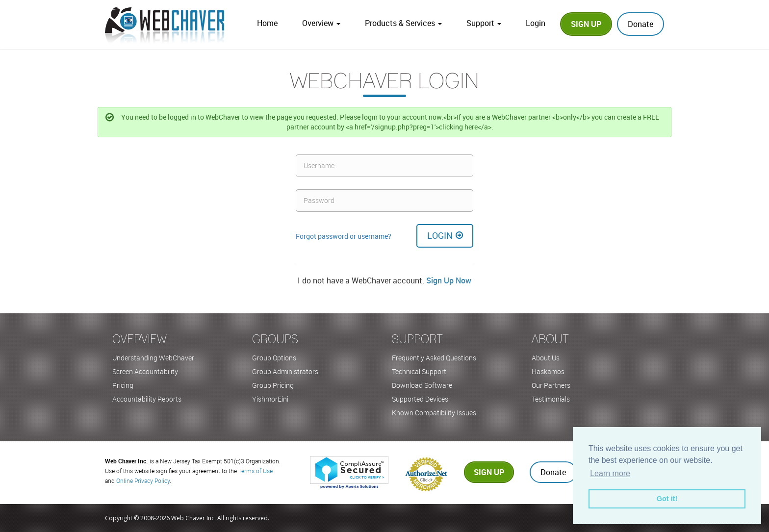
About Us (546, 358)
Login (536, 23)
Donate (641, 24)
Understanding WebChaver (153, 358)
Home (267, 23)
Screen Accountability (145, 371)
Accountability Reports (147, 399)
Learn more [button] (610, 473)
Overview (321, 23)
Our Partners (551, 385)
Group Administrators (285, 371)
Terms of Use (256, 471)
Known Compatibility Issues (434, 413)
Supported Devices (420, 399)
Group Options (274, 358)
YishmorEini (270, 399)
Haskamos (548, 371)
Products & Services (403, 23)
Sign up (489, 472)
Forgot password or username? (344, 236)
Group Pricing (273, 385)
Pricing (123, 385)
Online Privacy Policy (143, 481)
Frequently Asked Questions (434, 358)
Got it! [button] (667, 499)
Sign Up (586, 24)
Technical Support (419, 371)
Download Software (422, 385)
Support (484, 23)
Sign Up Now (449, 280)
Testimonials (551, 399)
